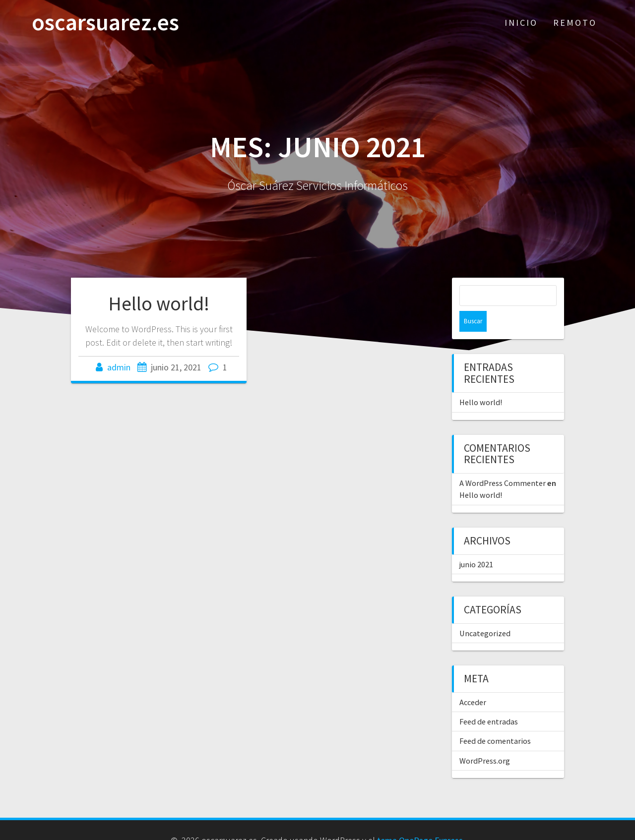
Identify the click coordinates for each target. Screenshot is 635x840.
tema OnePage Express (420, 819)
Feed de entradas (489, 701)
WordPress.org (485, 740)
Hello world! (159, 303)
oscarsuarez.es (105, 23)
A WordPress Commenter (503, 462)
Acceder (473, 681)
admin (119, 367)
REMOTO (575, 23)
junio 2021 (476, 543)
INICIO (521, 23)
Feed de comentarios (495, 720)
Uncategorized (485, 612)
